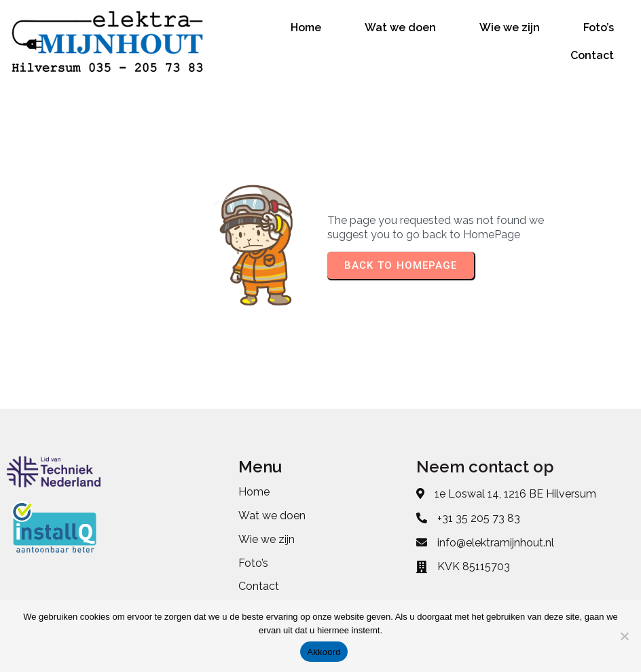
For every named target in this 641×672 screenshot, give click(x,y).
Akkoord (324, 652)
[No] (624, 636)
